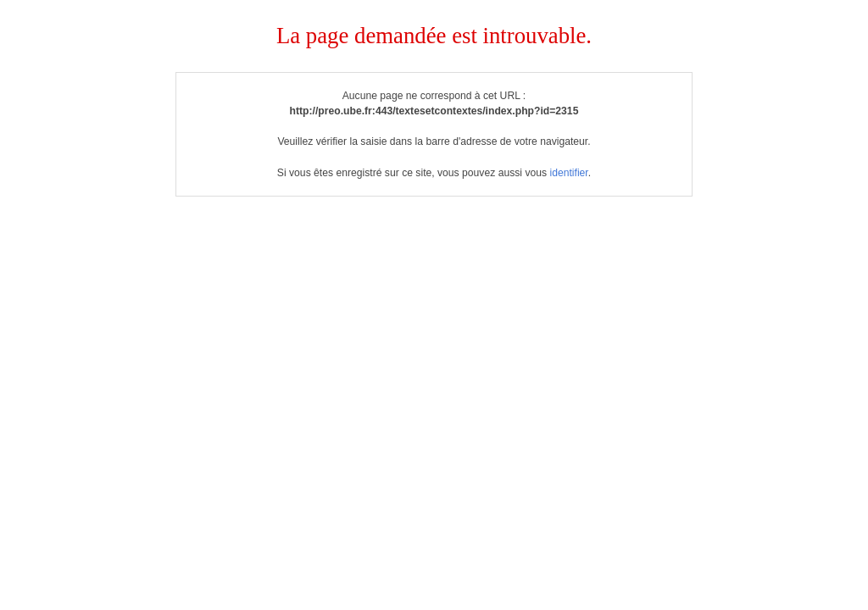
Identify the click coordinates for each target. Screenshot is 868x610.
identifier (568, 173)
